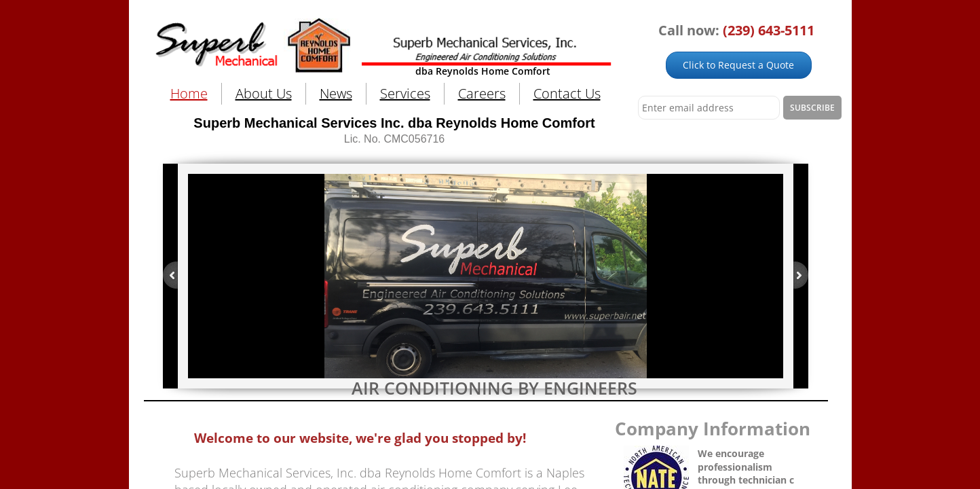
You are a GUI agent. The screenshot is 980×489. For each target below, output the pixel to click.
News (336, 93)
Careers (482, 93)
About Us (264, 93)
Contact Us (567, 93)
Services (405, 93)
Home (189, 93)
